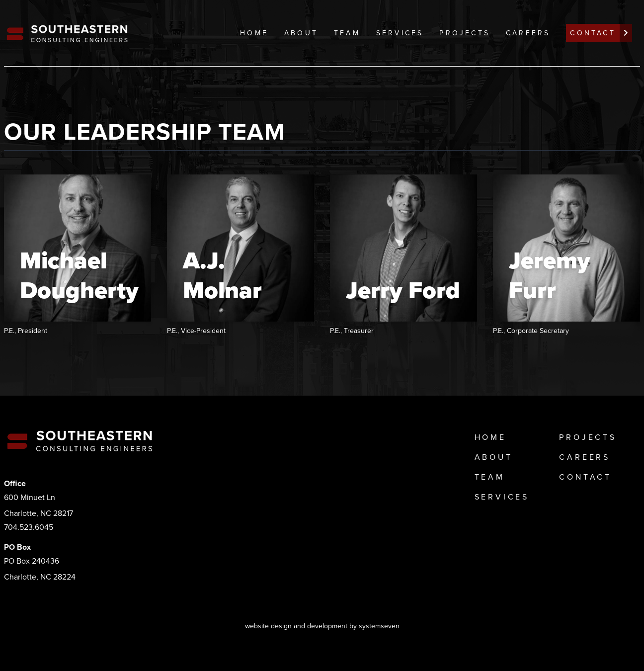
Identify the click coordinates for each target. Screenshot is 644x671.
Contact (585, 477)
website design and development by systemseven (322, 626)
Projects (465, 33)
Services (400, 33)
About (301, 33)
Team (347, 33)
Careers (528, 33)
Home (254, 33)
